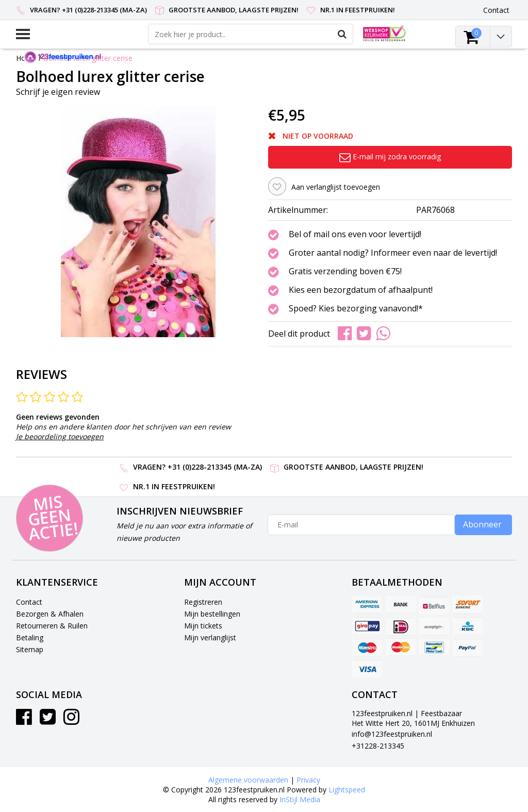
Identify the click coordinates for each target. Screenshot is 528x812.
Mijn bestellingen (212, 614)
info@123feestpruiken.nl (392, 734)
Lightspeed (347, 790)
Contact (29, 602)
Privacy (308, 780)
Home (26, 58)
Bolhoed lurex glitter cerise (88, 58)
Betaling (30, 637)
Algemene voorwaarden (248, 780)
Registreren (203, 602)
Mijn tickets (203, 626)
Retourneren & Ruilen (52, 626)
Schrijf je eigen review (58, 92)
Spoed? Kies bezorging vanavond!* (356, 309)
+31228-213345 (378, 746)
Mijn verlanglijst (210, 637)
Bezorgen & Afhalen (50, 614)
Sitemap (30, 649)
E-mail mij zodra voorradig (390, 156)
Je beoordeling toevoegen (60, 436)
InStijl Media (300, 799)
